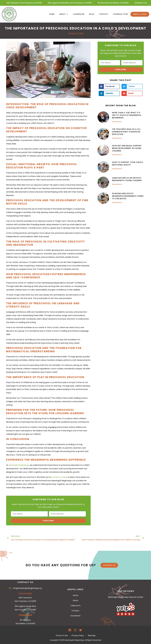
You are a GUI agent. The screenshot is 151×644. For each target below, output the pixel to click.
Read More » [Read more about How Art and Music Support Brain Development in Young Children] (117, 155)
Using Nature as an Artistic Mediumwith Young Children (127, 179)
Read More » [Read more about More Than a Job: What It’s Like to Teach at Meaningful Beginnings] (117, 122)
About (64, 14)
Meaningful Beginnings (19, 465)
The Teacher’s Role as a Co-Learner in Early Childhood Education (127, 132)
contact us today (59, 477)
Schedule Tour (121, 14)
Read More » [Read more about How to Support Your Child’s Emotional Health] (117, 169)
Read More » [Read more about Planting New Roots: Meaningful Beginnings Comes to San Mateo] (117, 202)
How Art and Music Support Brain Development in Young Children (127, 148)
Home (52, 14)
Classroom (79, 14)
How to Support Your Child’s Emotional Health (128, 164)
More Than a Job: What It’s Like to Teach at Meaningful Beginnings (127, 115)
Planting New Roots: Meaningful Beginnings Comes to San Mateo (128, 196)
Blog (92, 14)
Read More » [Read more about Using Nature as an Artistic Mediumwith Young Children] (117, 184)
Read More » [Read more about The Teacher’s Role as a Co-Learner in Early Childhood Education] (117, 138)
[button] (109, 86)
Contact (104, 14)
